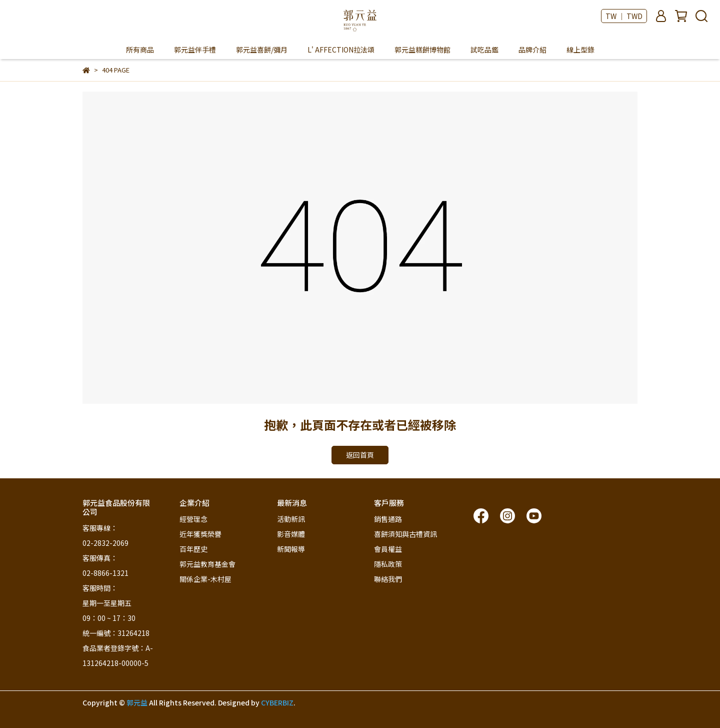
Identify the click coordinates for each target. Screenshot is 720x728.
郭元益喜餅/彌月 (262, 50)
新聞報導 (291, 549)
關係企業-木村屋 (205, 579)
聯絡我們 (388, 579)
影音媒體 (291, 534)
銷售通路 (388, 519)
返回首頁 (360, 455)
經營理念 (193, 519)
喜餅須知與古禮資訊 (405, 534)
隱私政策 (388, 564)
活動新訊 (291, 519)
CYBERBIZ (277, 702)
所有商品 (140, 50)
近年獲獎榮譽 (200, 534)
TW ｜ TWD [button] (624, 16)
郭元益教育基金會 (207, 564)
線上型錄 (580, 50)
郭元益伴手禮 (195, 50)
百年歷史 (193, 549)
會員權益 (388, 549)
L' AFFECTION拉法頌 (341, 50)
